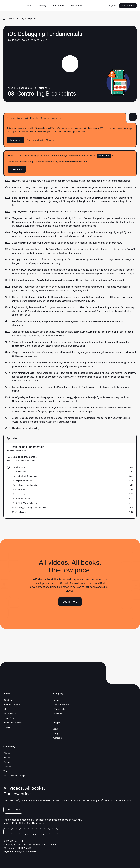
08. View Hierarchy (21, 499)
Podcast (7, 758)
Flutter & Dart (10, 714)
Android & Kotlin (12, 705)
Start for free (128, 6)
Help (56, 729)
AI (5, 709)
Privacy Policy (60, 709)
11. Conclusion (19, 512)
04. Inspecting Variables (23, 480)
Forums (7, 762)
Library (7, 727)
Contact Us (58, 738)
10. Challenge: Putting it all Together (29, 508)
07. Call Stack (18, 494)
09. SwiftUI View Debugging (25, 503)
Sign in (113, 6)
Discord (7, 753)
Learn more (16, 140)
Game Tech (9, 718)
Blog (6, 771)
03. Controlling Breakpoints (25, 476)
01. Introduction (19, 467)
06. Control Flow (20, 490)
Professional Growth (13, 723)
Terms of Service (61, 705)
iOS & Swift (9, 700)
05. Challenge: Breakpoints (24, 485)
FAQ (56, 733)
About (56, 700)
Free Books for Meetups (14, 776)
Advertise (58, 714)
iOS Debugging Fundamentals (26, 447)
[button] (30, 6)
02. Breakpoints (19, 471)
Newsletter (8, 767)
